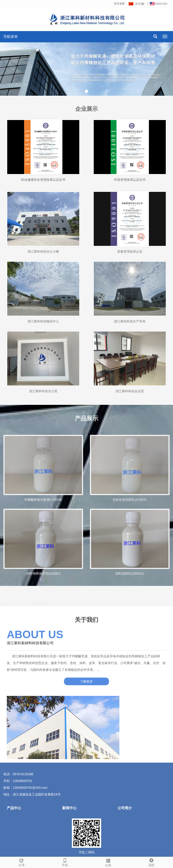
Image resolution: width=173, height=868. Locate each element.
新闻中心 (69, 808)
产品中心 (14, 808)
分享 (22, 862)
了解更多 (86, 673)
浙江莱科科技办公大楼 (43, 271)
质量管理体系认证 (130, 271)
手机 (65, 862)
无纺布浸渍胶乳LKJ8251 (130, 532)
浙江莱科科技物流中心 (43, 341)
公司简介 (125, 808)
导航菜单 (11, 37)
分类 (108, 862)
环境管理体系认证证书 (130, 180)
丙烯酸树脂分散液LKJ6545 (43, 532)
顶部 (151, 862)
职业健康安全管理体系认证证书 (43, 180)
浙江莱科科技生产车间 (130, 341)
